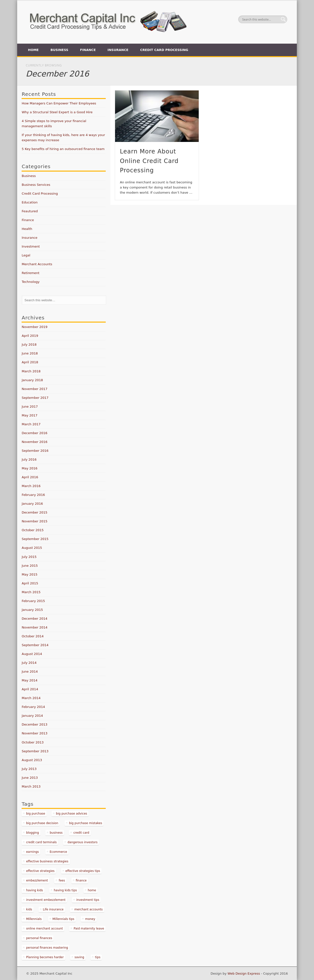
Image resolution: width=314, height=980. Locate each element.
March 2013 (31, 786)
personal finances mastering (47, 948)
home (92, 890)
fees (62, 880)
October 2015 (33, 530)
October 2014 (33, 636)
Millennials (34, 919)
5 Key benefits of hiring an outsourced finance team (63, 149)
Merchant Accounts (37, 264)
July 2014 (29, 663)
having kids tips (65, 890)
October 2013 (33, 742)
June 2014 (30, 672)
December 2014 (34, 619)
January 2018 (32, 380)
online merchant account (44, 929)
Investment (31, 246)
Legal (26, 255)
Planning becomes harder (45, 957)
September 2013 (35, 751)
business (56, 833)
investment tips (88, 900)
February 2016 (33, 495)
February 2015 (33, 601)
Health (27, 229)
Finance (88, 50)
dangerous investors (82, 842)
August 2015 (32, 548)
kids (29, 909)
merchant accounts (88, 909)
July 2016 (29, 459)
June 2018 (30, 353)
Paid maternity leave (89, 929)
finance (81, 880)
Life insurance (53, 909)
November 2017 (34, 389)
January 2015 (32, 610)
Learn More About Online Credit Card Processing (149, 161)
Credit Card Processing (164, 50)
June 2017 (30, 407)
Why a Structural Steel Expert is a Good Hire (57, 112)
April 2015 (30, 583)
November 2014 (34, 627)
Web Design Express (244, 974)
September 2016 (35, 451)
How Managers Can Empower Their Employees (59, 103)
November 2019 (34, 327)
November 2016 (34, 442)
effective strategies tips (83, 871)
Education (30, 202)
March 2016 (31, 486)
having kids (34, 890)
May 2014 (29, 680)
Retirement (30, 273)
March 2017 (31, 424)
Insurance (118, 50)
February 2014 (33, 707)
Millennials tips (63, 919)
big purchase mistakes (85, 823)
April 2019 (30, 336)
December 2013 (34, 724)
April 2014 (30, 689)
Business (59, 50)
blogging (32, 833)
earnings (32, 852)
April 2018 (30, 362)
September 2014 (35, 645)
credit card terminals (41, 842)
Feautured (30, 211)
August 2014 (32, 654)
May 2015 (29, 574)
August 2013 (32, 760)
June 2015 (30, 566)
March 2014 (31, 698)
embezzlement (37, 880)
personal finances (39, 938)
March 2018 (31, 371)
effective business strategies (47, 861)
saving (79, 957)
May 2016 (29, 468)
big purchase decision (42, 823)
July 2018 (29, 345)
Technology (31, 282)
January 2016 (32, 504)
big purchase (35, 814)
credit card (81, 833)
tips (98, 957)
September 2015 (35, 539)
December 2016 (34, 433)
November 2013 (34, 733)
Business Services (36, 185)
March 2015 (31, 592)
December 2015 (34, 512)
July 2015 (29, 557)
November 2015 (34, 521)
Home (33, 50)
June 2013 (30, 778)
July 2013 (29, 769)
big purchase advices (72, 814)
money (90, 919)
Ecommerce (59, 852)
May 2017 (29, 415)
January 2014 (32, 716)
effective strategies (40, 871)
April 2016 (30, 477)
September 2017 (35, 398)
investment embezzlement (46, 900)
